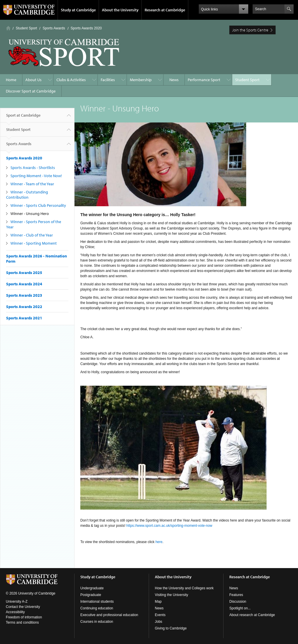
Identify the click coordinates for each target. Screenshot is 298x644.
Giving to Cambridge (171, 628)
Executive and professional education (109, 615)
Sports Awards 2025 (24, 273)
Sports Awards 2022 (24, 307)
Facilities (108, 80)
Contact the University (23, 607)
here (159, 542)
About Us (33, 80)
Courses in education (97, 622)
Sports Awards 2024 (24, 284)
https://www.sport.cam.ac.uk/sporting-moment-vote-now (169, 526)
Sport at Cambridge (23, 118)
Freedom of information (24, 617)
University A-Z (17, 602)
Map (158, 602)
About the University (120, 10)
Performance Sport (204, 80)
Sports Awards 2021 (24, 318)
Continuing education (97, 608)
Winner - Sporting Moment (34, 243)
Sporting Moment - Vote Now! (36, 176)
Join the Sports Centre (250, 30)
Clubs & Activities (71, 80)
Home (8, 28)
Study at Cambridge (78, 10)
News (174, 80)
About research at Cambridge (252, 615)
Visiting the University (172, 595)
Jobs (158, 622)
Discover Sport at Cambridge (31, 91)
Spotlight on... (240, 608)
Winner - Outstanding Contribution (27, 195)
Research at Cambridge (165, 10)
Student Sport (26, 28)
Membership (141, 80)
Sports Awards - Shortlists (33, 168)
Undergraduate (92, 588)
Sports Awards (54, 28)
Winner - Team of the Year (32, 184)
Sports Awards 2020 (86, 28)
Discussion (238, 602)
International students (97, 602)
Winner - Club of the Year (32, 235)
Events (160, 615)
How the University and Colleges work (184, 588)
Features (236, 595)
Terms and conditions (22, 622)
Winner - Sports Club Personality (38, 205)
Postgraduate (91, 595)
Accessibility (15, 612)
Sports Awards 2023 (24, 295)
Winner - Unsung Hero (30, 214)
